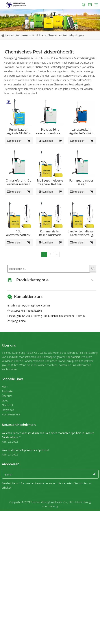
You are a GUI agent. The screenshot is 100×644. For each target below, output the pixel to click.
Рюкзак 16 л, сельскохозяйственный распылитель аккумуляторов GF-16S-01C (74, 147)
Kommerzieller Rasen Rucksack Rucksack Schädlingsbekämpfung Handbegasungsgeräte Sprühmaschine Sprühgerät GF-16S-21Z (74, 347)
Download (8, 591)
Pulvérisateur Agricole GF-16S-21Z (26, 147)
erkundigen (17, 156)
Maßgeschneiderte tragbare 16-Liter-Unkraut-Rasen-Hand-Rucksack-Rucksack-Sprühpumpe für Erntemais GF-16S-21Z (26, 281)
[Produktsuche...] (49, 450)
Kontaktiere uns (11, 595)
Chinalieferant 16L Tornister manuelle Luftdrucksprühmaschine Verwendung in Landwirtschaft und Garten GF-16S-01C (74, 214)
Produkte (7, 572)
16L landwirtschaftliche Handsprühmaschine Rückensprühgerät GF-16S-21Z (26, 347)
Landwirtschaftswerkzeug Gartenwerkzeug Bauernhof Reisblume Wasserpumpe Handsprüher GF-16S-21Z (26, 414)
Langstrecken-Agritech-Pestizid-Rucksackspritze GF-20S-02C (26, 214)
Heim (5, 567)
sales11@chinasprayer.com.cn (32, 486)
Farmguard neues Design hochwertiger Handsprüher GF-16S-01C (74, 281)
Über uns (7, 577)
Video (5, 581)
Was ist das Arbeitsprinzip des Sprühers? (26, 631)
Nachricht (8, 586)
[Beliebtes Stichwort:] (93, 449)
